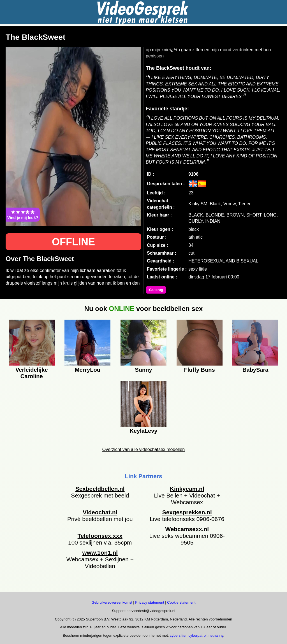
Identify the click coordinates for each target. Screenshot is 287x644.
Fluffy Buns (200, 370)
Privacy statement (150, 602)
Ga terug (156, 290)
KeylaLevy (144, 431)
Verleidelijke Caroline (32, 372)
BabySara (255, 370)
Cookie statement (181, 602)
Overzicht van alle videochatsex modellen (143, 449)
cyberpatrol (198, 635)
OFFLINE (73, 242)
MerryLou (88, 370)
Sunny (143, 370)
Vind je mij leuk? (23, 215)
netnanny (216, 635)
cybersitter (178, 635)
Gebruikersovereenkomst (112, 602)
